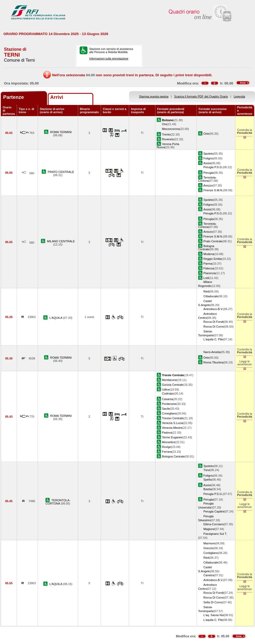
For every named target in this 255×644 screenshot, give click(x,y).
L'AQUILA (56, 318)
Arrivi (57, 97)
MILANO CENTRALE (61, 241)
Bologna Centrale (206, 248)
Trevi (207, 470)
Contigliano (211, 553)
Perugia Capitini (214, 511)
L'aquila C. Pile (213, 339)
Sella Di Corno (213, 602)
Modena (209, 254)
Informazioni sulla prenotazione (109, 58)
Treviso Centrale (173, 418)
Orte (206, 134)
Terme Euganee (172, 437)
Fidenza (209, 268)
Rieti (206, 291)
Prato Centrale (213, 241)
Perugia (209, 173)
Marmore (209, 543)
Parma (208, 264)
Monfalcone (170, 380)
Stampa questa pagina (154, 96)
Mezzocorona (171, 129)
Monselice (169, 442)
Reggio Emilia (212, 259)
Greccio (209, 548)
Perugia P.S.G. (213, 167)
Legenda (239, 96)
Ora (164, 124)
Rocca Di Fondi (214, 322)
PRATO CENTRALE (61, 172)
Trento (166, 134)
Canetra (209, 575)
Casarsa (167, 399)
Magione (209, 529)
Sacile (166, 409)
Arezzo (208, 185)
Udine (166, 389)
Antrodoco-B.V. (213, 309)
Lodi (206, 278)
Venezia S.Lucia (173, 423)
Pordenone (169, 404)
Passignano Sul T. (215, 534)
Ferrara (167, 452)
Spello (208, 480)
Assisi (207, 163)
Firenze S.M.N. (213, 190)
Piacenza (210, 273)
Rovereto (168, 139)
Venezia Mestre (172, 428)
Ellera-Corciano (214, 524)
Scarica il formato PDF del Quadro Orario (201, 96)
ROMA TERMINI (61, 132)
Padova (167, 433)
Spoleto (209, 154)
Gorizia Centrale (173, 385)
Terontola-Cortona (207, 179)
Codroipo (168, 393)
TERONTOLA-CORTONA (58, 502)
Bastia (208, 489)
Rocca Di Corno (214, 327)
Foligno (208, 158)
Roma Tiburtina (213, 362)
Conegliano (169, 413)
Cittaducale (211, 296)
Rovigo (167, 447)
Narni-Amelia (212, 352)
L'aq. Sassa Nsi (214, 615)
